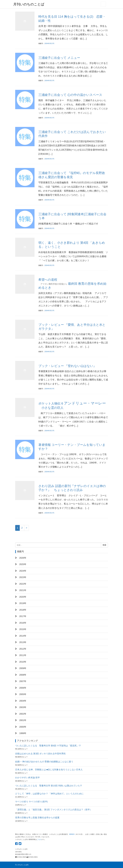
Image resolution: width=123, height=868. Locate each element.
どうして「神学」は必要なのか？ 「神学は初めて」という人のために (49, 794)
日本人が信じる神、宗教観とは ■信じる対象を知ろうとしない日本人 (49, 770)
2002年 (23, 714)
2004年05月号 (49, 44)
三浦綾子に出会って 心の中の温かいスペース (70, 95)
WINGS (72, 834)
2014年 (23, 636)
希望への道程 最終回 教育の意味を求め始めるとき (72, 284)
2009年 (23, 668)
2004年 (23, 701)
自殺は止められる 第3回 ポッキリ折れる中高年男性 (41, 754)
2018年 (23, 610)
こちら (39, 839)
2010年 (23, 662)
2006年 (23, 688)
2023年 (23, 577)
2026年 (23, 558)
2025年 (23, 564)
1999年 (23, 733)
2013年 (23, 642)
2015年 (23, 629)
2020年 (23, 597)
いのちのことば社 (22, 865)
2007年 (23, 681)
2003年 (23, 707)
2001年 (23, 720)
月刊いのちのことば (29, 4)
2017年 (23, 616)
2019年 (23, 603)
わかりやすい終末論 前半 (28, 778)
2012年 (23, 649)
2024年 (23, 571)
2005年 (23, 694)
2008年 (23, 675)
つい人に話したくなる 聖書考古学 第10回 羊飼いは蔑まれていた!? (49, 786)
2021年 (23, 590)
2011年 (23, 655)
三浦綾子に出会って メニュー (59, 58)
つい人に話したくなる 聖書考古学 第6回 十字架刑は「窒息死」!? (48, 746)
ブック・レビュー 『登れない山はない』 (67, 366)
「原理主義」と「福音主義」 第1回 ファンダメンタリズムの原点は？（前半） (54, 810)
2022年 (23, 584)
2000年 (23, 727)
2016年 (23, 623)
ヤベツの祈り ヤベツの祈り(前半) (32, 802)
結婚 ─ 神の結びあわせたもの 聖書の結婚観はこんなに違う (44, 762)
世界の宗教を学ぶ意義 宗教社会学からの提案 (37, 818)
